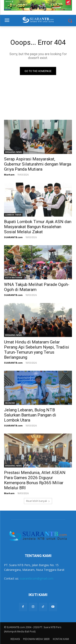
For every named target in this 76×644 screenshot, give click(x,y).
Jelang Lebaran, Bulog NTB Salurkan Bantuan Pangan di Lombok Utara (30, 415)
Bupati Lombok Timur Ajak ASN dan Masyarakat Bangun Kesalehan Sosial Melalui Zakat (38, 227)
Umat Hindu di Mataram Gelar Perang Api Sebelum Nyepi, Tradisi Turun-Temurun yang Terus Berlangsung (37, 350)
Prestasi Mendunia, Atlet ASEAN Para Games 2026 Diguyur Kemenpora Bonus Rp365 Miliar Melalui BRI (35, 480)
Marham (9, 175)
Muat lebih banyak (38, 501)
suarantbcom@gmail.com (36, 578)
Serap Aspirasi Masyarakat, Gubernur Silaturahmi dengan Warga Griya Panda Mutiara (38, 164)
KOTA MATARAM (14, 278)
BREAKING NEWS (14, 152)
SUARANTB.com (13, 237)
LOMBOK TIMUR (13, 215)
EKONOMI (10, 403)
